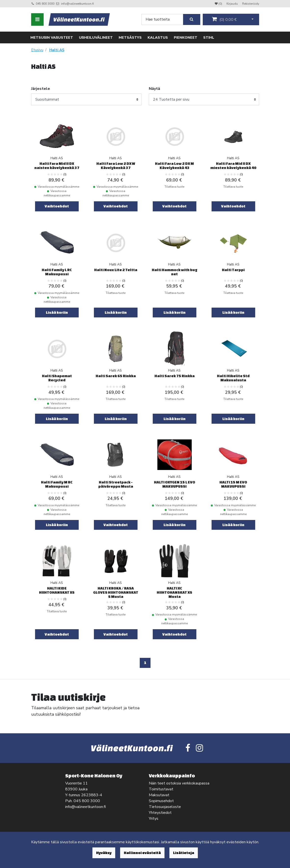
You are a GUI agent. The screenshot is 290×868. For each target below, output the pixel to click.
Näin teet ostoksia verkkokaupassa (179, 783)
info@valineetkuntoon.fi (77, 4)
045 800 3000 (45, 4)
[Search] (162, 19)
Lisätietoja (184, 853)
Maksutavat (159, 795)
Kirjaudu (233, 4)
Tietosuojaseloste (165, 807)
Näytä (154, 89)
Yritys (154, 819)
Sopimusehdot (161, 801)
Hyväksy (104, 853)
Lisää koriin (57, 312)
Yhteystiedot (160, 813)
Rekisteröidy (251, 4)
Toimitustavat (161, 789)
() (224, 19)
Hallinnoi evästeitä (142, 853)
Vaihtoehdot (57, 206)
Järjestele (41, 89)
